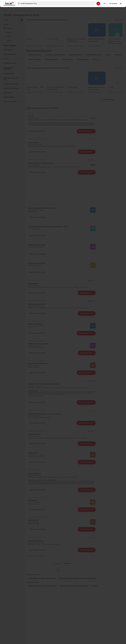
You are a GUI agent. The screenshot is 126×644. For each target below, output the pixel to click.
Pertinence (9, 28)
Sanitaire (108, 55)
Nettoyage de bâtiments (52, 59)
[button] (106, 4)
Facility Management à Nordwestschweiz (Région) (42, 586)
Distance (9, 36)
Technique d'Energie (83, 59)
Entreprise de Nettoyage (35, 55)
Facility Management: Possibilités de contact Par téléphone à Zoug (78, 578)
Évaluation (9, 40)
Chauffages (118, 55)
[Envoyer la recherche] (98, 4)
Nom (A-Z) (9, 32)
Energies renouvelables (34, 59)
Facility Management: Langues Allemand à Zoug (42, 578)
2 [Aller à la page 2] (64, 570)
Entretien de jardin (68, 59)
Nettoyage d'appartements (94, 55)
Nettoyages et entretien (76, 55)
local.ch (6, 10)
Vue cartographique (108, 100)
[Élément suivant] (117, 35)
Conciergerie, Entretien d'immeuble (55, 55)
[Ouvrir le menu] (121, 4)
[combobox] (59, 4)
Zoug (11, 10)
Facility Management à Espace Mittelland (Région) (74, 586)
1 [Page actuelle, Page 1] (58, 570)
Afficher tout (119, 20)
